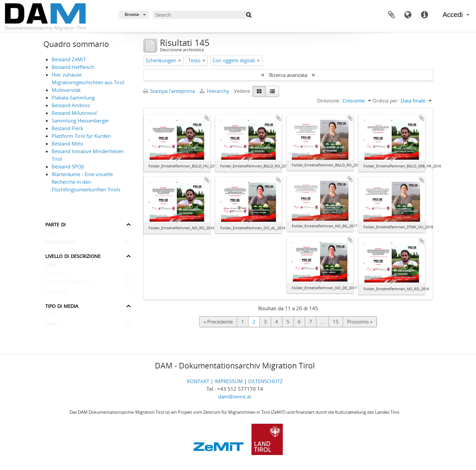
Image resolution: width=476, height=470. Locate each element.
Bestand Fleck (67, 128)
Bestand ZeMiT (69, 59)
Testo (51, 324)
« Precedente (218, 322)
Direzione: (329, 101)
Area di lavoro (391, 15)
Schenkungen (60, 243)
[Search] (203, 15)
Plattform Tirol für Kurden (81, 136)
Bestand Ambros (71, 105)
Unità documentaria (67, 283)
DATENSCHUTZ (265, 381)
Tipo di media (62, 305)
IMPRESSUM (229, 381)
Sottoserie (56, 274)
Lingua (408, 15)
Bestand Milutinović (74, 113)
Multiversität (66, 90)
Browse (132, 14)
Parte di (55, 224)
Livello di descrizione (73, 255)
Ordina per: (386, 101)
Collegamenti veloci (425, 15)
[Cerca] (248, 15)
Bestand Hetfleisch (73, 67)
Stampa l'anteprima (169, 91)
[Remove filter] (180, 60)
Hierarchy (215, 91)
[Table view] (272, 91)
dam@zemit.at (235, 396)
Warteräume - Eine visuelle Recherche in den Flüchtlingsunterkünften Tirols (86, 182)
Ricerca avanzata (288, 75)
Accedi (453, 15)
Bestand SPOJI (68, 166)
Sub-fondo (57, 292)
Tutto (51, 234)
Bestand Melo (67, 143)
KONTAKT (198, 381)
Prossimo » (360, 322)
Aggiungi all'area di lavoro (207, 118)
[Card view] (259, 91)
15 (336, 322)
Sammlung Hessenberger (80, 120)
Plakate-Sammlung (73, 98)
